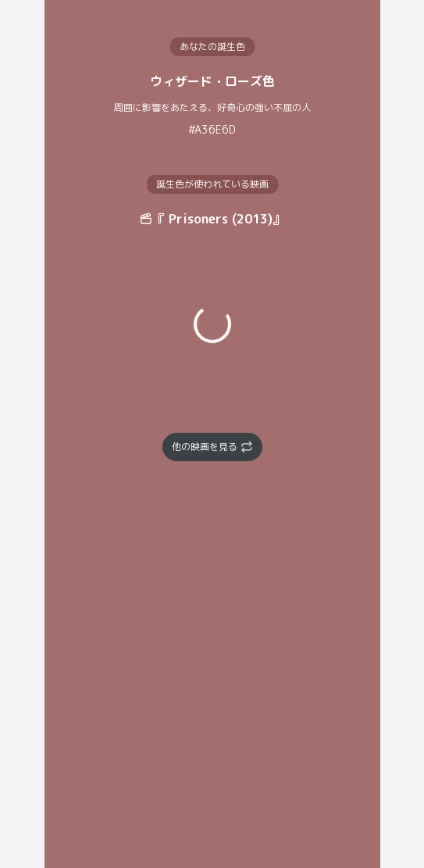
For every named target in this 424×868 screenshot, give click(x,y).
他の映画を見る (212, 447)
